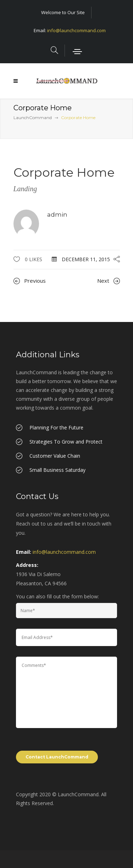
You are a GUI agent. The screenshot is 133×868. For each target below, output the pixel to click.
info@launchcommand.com (76, 30)
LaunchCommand (33, 118)
